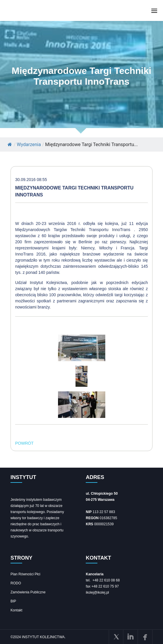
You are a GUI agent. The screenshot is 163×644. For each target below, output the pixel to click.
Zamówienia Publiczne (28, 592)
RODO (16, 583)
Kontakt (16, 610)
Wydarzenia (29, 144)
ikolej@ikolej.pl (97, 592)
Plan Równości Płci (25, 574)
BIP (13, 601)
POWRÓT (24, 443)
